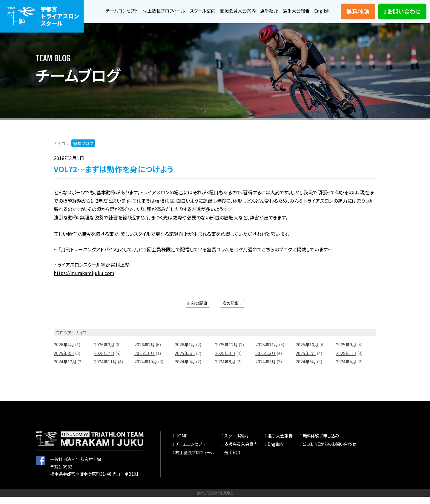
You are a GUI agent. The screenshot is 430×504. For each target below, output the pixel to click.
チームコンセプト (131, 8)
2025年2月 (306, 360)
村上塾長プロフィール (176, 8)
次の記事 (232, 310)
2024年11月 (105, 369)
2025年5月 (185, 360)
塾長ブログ (83, 150)
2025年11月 (267, 352)
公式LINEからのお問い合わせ (329, 451)
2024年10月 (146, 369)
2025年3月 (265, 360)
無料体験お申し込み (321, 443)
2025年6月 (145, 360)
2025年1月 (346, 360)
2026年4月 (64, 352)
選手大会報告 (315, 8)
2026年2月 (145, 352)
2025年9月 (346, 352)
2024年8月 (225, 369)
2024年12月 (65, 369)
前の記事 (198, 310)
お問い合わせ (402, 15)
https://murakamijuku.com (84, 280)
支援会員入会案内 (254, 8)
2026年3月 (104, 352)
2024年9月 (185, 369)
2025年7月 (104, 360)
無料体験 (358, 15)
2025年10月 (307, 352)
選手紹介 (287, 8)
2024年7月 (265, 369)
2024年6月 (306, 369)
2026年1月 (185, 352)
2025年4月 (225, 360)
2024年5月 (346, 369)
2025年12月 (226, 352)
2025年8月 (64, 360)
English (322, 20)
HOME (181, 443)
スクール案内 (216, 8)
